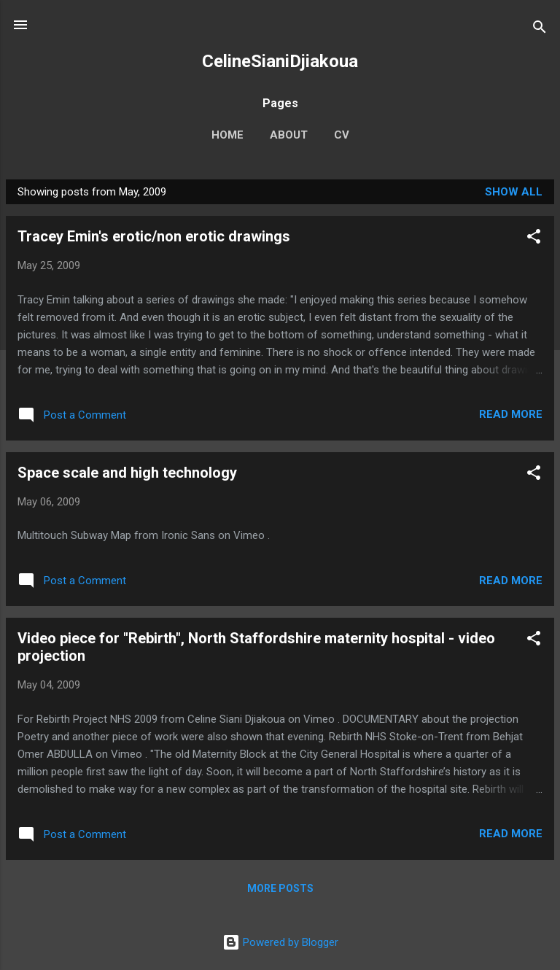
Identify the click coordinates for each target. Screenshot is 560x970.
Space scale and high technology (127, 473)
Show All (514, 192)
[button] (534, 239)
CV (342, 135)
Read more (511, 414)
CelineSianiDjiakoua (280, 61)
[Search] (540, 30)
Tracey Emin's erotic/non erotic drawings (154, 236)
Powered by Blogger (280, 942)
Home (227, 135)
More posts (280, 888)
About (289, 135)
